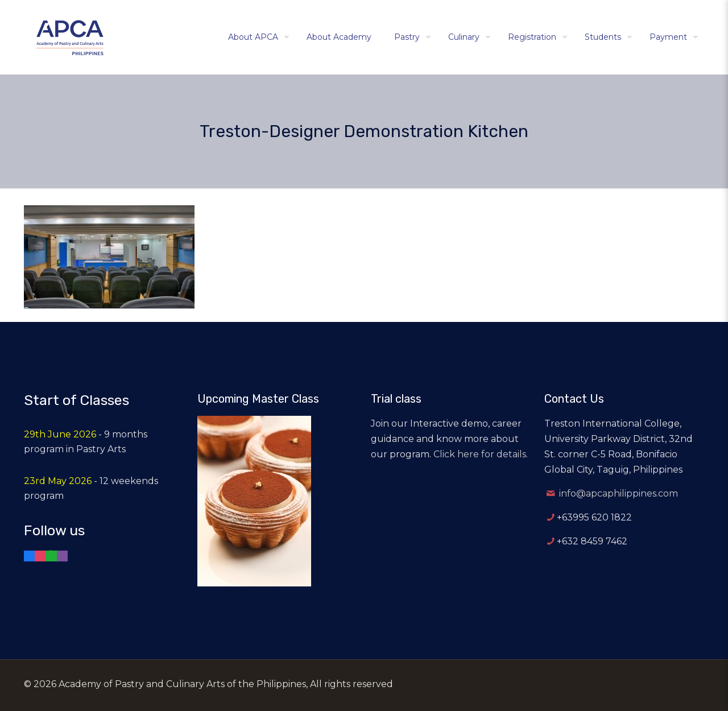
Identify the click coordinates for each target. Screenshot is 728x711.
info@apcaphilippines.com (619, 493)
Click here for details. (481, 454)
